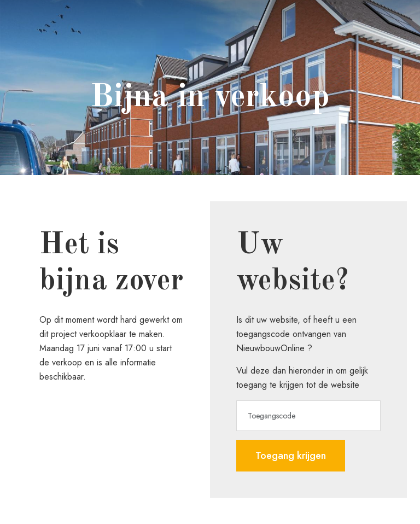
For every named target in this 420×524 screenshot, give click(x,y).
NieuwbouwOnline (270, 348)
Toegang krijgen (291, 456)
